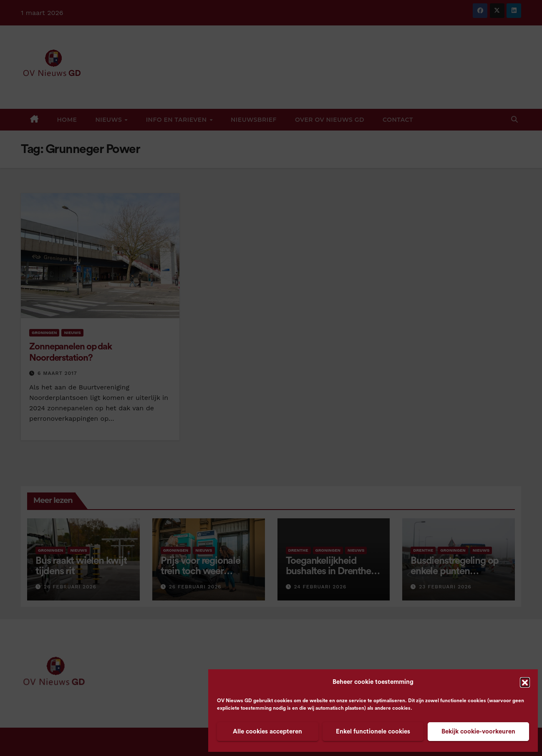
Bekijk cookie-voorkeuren (478, 732)
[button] (525, 682)
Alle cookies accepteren (267, 732)
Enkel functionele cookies (373, 732)
